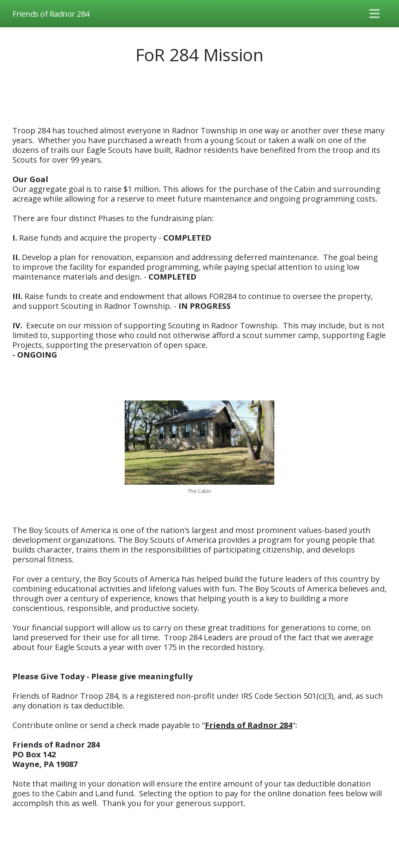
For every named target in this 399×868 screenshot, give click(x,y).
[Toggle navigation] (375, 14)
